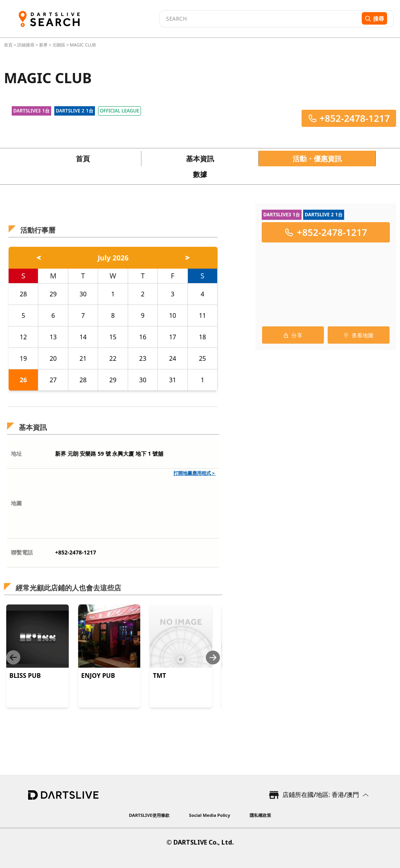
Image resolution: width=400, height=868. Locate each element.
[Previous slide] (13, 657)
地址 (16, 454)
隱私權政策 (260, 815)
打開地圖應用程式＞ (195, 473)
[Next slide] (213, 657)
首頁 (9, 45)
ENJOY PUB (98, 676)
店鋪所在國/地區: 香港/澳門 (321, 795)
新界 (43, 45)
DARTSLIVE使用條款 (149, 815)
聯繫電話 (22, 552)
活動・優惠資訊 (317, 159)
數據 (200, 174)
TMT (159, 676)
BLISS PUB (25, 676)
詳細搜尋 (26, 45)
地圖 (16, 503)
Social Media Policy (210, 815)
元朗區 (59, 45)
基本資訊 (200, 159)
